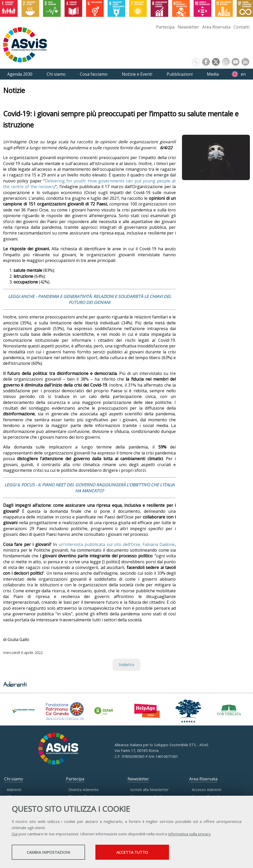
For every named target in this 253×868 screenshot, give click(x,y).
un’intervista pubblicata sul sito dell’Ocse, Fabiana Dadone (117, 544)
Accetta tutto (146, 853)
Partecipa (165, 27)
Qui (15, 834)
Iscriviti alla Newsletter (149, 790)
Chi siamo (14, 779)
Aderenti (14, 790)
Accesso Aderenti (207, 790)
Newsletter (188, 27)
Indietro (126, 665)
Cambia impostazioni (53, 853)
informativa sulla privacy (189, 834)
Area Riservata (216, 27)
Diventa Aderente (83, 790)
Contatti (241, 27)
